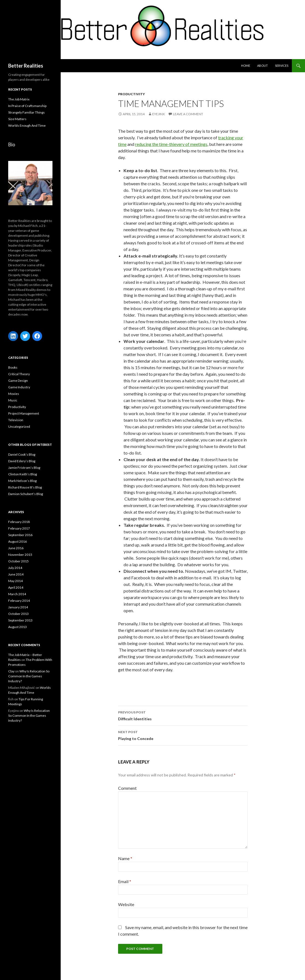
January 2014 (18, 607)
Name (125, 858)
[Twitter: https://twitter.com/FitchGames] (25, 336)
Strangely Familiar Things (27, 112)
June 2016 (16, 548)
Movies (14, 394)
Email (125, 881)
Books (13, 367)
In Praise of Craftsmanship (27, 106)
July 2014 (15, 568)
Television (16, 420)
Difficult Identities (183, 715)
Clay (11, 671)
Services (282, 66)
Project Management (24, 413)
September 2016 (20, 535)
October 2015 (18, 561)
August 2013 (17, 627)
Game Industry (19, 387)
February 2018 (19, 522)
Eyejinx (159, 114)
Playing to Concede (183, 735)
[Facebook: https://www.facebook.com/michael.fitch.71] (37, 336)
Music (13, 400)
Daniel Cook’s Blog (22, 454)
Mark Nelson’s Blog (22, 481)
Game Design (18, 381)
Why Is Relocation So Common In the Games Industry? (29, 676)
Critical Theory (19, 374)
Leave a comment (188, 114)
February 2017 (19, 528)
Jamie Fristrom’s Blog (24, 468)
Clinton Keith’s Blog (23, 474)
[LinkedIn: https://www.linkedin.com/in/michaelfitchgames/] (13, 336)
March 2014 (17, 594)
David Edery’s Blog (22, 461)
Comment (127, 788)
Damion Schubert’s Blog (26, 494)
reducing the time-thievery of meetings (171, 144)
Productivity (131, 94)
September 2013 (20, 620)
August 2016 (17, 541)
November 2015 (20, 555)
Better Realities (26, 66)
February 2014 (19, 601)
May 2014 (15, 581)
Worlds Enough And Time (27, 125)
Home (246, 66)
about (263, 66)
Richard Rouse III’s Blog (25, 487)
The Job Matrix (19, 99)
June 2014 (16, 574)
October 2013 (18, 614)
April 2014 (16, 587)
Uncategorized (19, 427)
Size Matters (17, 119)
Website (126, 904)
